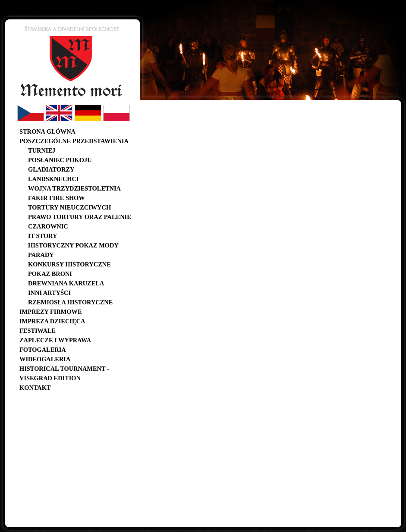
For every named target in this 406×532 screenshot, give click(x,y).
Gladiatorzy (51, 169)
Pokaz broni (50, 274)
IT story (42, 236)
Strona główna (47, 131)
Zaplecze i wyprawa (55, 340)
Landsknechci (54, 179)
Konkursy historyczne (69, 264)
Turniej (42, 150)
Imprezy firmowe (51, 312)
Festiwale (38, 331)
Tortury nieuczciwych (69, 207)
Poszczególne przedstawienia (74, 141)
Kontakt (35, 388)
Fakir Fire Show (57, 198)
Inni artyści (49, 293)
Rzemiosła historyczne (70, 302)
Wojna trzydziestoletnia (74, 188)
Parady (41, 255)
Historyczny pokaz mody (73, 245)
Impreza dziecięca (52, 321)
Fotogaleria (43, 350)
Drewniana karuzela (66, 283)
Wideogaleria (45, 359)
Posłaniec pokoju (60, 160)
